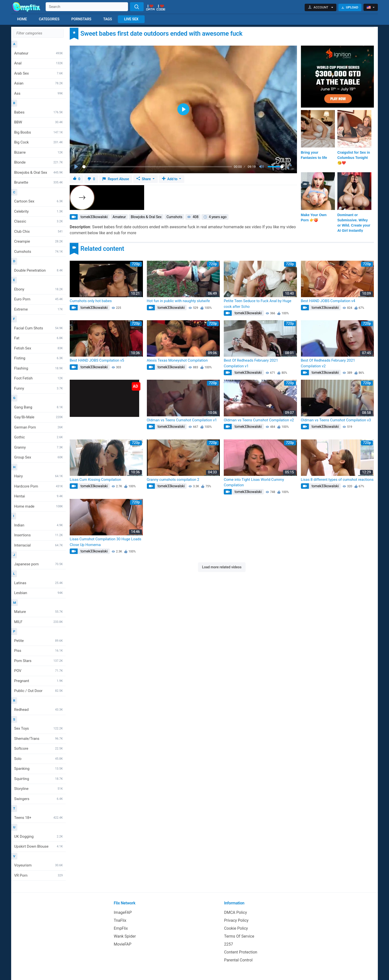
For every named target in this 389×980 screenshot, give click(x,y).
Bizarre (38, 152)
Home (22, 19)
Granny (38, 447)
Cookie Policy (236, 928)
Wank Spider (125, 936)
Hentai (38, 496)
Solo (38, 759)
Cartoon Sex (38, 201)
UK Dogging (38, 836)
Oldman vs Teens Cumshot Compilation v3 (336, 420)
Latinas (38, 583)
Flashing (38, 368)
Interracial (38, 545)
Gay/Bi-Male (38, 417)
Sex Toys (38, 728)
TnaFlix (120, 920)
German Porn (38, 427)
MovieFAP (123, 944)
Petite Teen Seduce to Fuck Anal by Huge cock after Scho (258, 304)
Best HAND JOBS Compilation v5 (97, 360)
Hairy (38, 476)
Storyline (38, 789)
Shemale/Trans (38, 739)
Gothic (38, 437)
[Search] (137, 7)
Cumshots (38, 252)
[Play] (77, 167)
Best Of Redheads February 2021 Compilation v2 (328, 363)
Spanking (38, 769)
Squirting (38, 779)
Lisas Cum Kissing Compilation (95, 480)
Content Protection (241, 952)
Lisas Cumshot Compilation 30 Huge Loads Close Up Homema (106, 542)
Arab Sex (38, 73)
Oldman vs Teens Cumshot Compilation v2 (259, 420)
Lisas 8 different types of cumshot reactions (337, 480)
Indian (38, 525)
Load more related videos (222, 567)
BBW (38, 122)
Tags (108, 19)
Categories (49, 19)
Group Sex (38, 457)
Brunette (38, 182)
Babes (38, 112)
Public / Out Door (38, 691)
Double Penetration (38, 270)
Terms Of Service (239, 936)
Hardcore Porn (38, 486)
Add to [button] (170, 179)
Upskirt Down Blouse (38, 846)
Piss (38, 651)
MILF (38, 622)
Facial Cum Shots (38, 328)
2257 (228, 944)
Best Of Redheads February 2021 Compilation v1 (251, 363)
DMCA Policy (235, 912)
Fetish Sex (38, 348)
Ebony (38, 289)
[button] (321, 7)
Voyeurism (38, 865)
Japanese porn (38, 564)
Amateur (38, 53)
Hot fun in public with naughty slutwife (178, 301)
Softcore (38, 749)
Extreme (38, 309)
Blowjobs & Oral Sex (38, 173)
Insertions (38, 535)
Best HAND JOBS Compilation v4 (328, 301)
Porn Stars (38, 661)
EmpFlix (121, 928)
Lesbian (38, 593)
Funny (38, 388)
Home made (38, 506)
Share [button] (144, 179)
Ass (38, 93)
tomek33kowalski (94, 217)
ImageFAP (123, 912)
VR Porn (38, 875)
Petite (38, 641)
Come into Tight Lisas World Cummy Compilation (254, 482)
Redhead (38, 710)
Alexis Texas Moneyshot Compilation (177, 360)
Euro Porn (38, 299)
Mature (38, 612)
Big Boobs (38, 132)
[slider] (157, 167)
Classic (38, 221)
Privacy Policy (236, 920)
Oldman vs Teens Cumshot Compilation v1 (182, 420)
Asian (38, 83)
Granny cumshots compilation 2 (173, 480)
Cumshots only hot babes (91, 301)
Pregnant (38, 681)
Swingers (38, 799)
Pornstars (81, 19)
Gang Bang (38, 407)
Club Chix (38, 231)
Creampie (38, 241)
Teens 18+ (38, 818)
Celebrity (38, 211)
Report (116, 179)
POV (38, 671)
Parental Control (238, 960)
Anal (38, 63)
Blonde (38, 162)
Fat (38, 338)
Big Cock (38, 142)
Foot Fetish (38, 378)
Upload (350, 7)
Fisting (38, 358)
